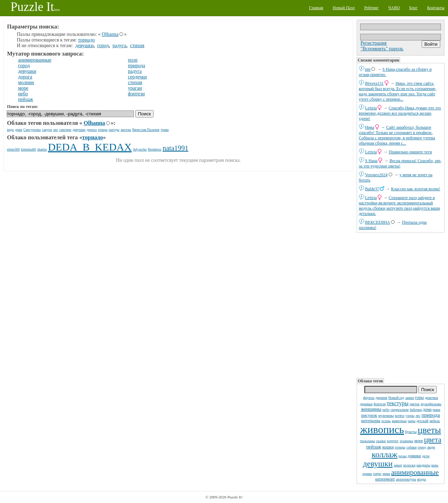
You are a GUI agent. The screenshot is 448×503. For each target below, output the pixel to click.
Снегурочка (32, 130)
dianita (42, 149)
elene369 (13, 149)
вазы (435, 465)
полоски (409, 465)
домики (414, 456)
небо (386, 410)
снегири (65, 130)
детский (422, 421)
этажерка (406, 441)
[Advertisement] (401, 305)
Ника (370, 127)
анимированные (415, 472)
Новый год (396, 398)
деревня (382, 398)
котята (400, 416)
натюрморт (385, 479)
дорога (25, 77)
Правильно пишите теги (410, 152)
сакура (47, 130)
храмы (367, 474)
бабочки (416, 410)
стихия (137, 46)
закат (398, 465)
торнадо (86, 40)
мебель (435, 421)
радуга (119, 46)
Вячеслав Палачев (146, 130)
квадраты (423, 465)
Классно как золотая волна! (416, 189)
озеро (377, 474)
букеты (411, 432)
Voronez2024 (376, 175)
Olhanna (110, 34)
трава (165, 130)
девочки (431, 397)
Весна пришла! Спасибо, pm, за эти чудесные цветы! (400, 163)
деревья (366, 404)
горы (419, 397)
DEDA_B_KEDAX (90, 147)
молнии (26, 82)
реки (436, 409)
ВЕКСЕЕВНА (378, 222)
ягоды (421, 479)
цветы (429, 430)
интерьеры (371, 421)
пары (412, 421)
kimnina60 (29, 149)
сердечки (137, 77)
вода (10, 130)
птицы (400, 447)
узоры (410, 416)
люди (431, 447)
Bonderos (155, 149)
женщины (371, 409)
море (419, 441)
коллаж (385, 454)
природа (431, 415)
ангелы (126, 130)
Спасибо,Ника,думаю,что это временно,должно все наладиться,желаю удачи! (400, 113)
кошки (388, 447)
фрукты (369, 398)
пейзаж (374, 447)
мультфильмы (431, 404)
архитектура (406, 479)
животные (399, 421)
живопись (382, 429)
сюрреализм (399, 410)
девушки (378, 464)
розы (402, 456)
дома (427, 409)
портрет (393, 441)
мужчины (386, 415)
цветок (415, 404)
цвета (433, 440)
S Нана (371, 161)
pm (368, 69)
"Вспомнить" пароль (382, 49)
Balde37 (372, 189)
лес (418, 416)
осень (386, 421)
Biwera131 (374, 83)
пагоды (114, 130)
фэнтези (379, 404)
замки (410, 398)
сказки (381, 441)
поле (133, 60)
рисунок (369, 415)
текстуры (397, 403)
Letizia (371, 108)
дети (426, 456)
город (422, 447)
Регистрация (374, 43)
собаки (411, 447)
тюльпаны (367, 441)
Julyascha (140, 149)
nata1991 (176, 148)
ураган (135, 88)
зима (386, 473)
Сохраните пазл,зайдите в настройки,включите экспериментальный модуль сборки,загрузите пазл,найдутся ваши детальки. (399, 206)
